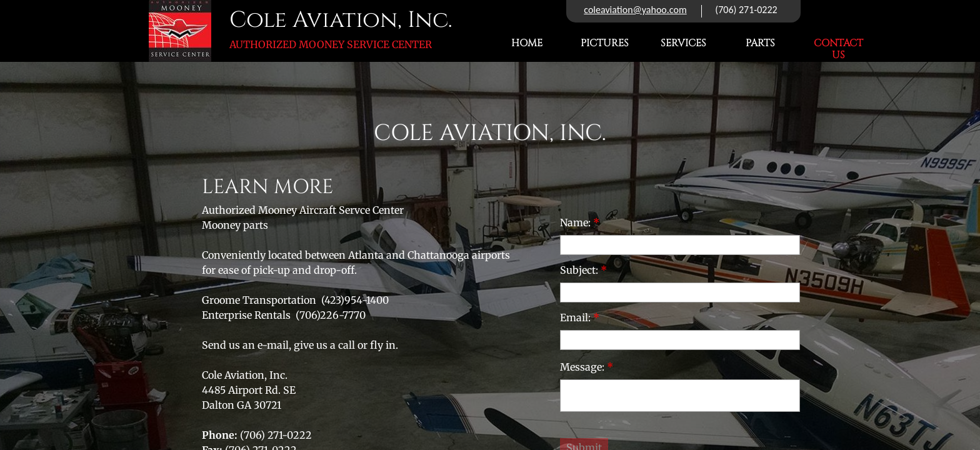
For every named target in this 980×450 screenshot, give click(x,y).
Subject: (583, 270)
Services (683, 43)
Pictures (605, 43)
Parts (760, 43)
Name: (580, 222)
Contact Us (838, 49)
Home (527, 43)
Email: (580, 317)
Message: (587, 367)
